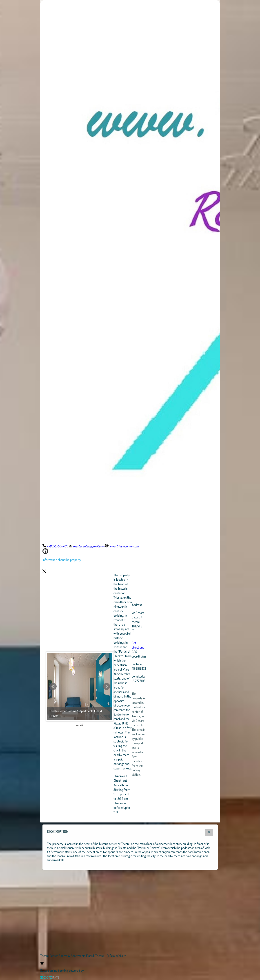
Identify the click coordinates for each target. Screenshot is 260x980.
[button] (209, 833)
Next (131, 687)
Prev (53, 687)
